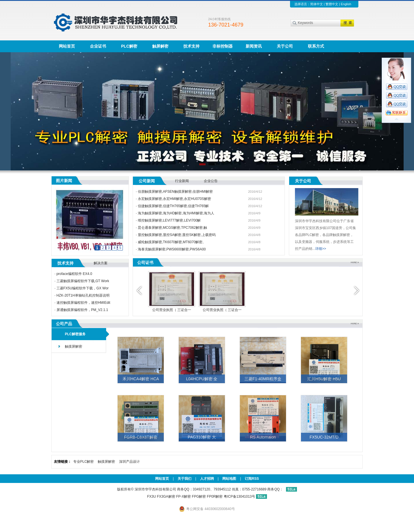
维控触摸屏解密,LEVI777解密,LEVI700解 (169, 220)
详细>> (321, 249)
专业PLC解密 (83, 462)
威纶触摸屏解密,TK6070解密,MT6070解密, (171, 242)
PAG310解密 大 (202, 437)
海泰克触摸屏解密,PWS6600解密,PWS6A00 (172, 249)
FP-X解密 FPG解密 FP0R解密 (199, 497)
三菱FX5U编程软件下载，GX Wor (83, 288)
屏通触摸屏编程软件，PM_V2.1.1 (82, 310)
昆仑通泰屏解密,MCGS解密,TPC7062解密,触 (173, 228)
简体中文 (317, 4)
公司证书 (145, 263)
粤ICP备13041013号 (240, 497)
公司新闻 (147, 181)
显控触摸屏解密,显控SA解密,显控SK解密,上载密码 (177, 235)
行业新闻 (182, 181)
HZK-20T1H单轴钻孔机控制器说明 (83, 295)
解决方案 (101, 263)
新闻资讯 (254, 46)
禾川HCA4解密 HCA (141, 379)
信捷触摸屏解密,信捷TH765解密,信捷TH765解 (173, 206)
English (346, 4)
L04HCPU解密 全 (202, 379)
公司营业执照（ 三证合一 (172, 310)
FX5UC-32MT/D (324, 437)
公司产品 (64, 324)
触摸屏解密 (74, 346)
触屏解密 (160, 46)
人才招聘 (207, 479)
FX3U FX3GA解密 (161, 497)
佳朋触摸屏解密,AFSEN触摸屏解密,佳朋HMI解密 (175, 192)
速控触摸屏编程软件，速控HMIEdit (83, 303)
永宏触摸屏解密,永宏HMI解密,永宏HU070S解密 (174, 199)
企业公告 (211, 181)
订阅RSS (252, 479)
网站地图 (229, 479)
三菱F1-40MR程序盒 (263, 379)
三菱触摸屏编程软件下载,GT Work (83, 281)
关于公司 (285, 46)
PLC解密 (129, 46)
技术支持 (191, 46)
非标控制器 (223, 46)
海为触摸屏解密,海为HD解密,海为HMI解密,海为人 (176, 213)
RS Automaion (263, 437)
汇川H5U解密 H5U (324, 379)
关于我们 (185, 479)
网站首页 (67, 46)
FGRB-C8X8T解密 (141, 437)
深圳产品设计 (129, 462)
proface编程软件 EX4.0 (74, 274)
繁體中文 (332, 4)
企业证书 (98, 46)
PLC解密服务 (75, 334)
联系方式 (316, 46)
